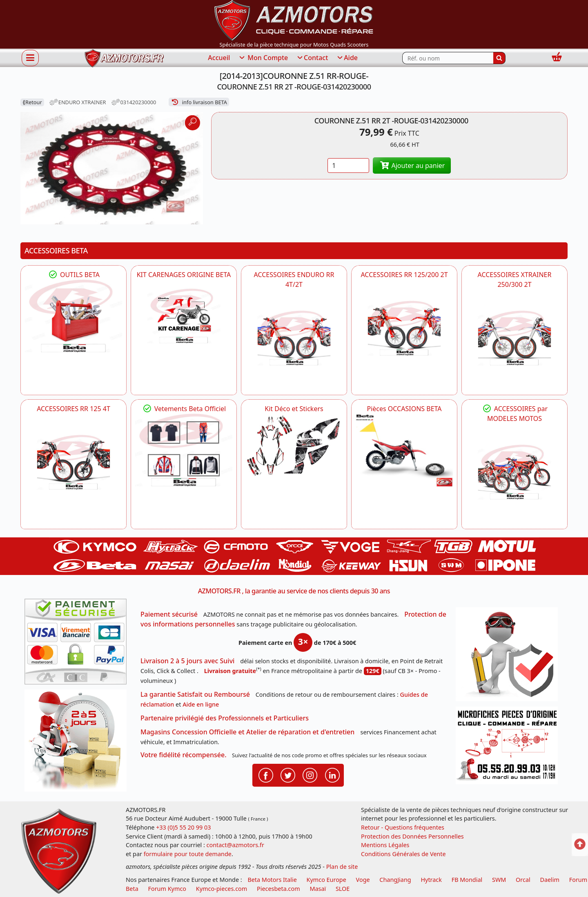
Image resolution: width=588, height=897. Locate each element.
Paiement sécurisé (169, 614)
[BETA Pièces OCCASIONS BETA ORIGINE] (404, 450)
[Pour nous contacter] (510, 748)
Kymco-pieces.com (222, 889)
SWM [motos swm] (499, 880)
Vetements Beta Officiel (184, 409)
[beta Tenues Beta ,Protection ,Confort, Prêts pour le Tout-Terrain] (184, 450)
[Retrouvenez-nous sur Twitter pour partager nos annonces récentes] (288, 774)
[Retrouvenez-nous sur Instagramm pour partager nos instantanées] (310, 774)
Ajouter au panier (412, 166)
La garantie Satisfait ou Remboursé (195, 694)
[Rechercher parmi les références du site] (448, 58)
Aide (347, 58)
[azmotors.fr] (124, 58)
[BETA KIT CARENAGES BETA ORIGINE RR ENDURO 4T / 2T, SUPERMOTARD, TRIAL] (184, 316)
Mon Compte (263, 58)
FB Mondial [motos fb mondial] (467, 880)
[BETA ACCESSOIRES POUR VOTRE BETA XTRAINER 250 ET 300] (514, 338)
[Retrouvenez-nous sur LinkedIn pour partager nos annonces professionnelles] (332, 774)
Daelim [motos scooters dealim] (550, 880)
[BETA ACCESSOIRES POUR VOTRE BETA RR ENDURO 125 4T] (73, 462)
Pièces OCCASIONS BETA (404, 409)
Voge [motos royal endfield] (363, 880)
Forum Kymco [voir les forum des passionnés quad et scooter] (167, 889)
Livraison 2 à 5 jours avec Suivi (187, 661)
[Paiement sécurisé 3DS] (78, 644)
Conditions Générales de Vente (403, 854)
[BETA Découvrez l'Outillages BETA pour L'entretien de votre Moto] (73, 316)
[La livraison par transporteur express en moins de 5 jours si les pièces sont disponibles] (78, 743)
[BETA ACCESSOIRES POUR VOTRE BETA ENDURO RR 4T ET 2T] (294, 338)
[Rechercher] (499, 58)
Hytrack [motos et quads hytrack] (431, 880)
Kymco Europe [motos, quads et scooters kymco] (326, 880)
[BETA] (514, 472)
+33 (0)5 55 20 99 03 (183, 827)
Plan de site (342, 867)
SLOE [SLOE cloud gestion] (343, 889)
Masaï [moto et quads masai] (318, 889)
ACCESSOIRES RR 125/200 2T (404, 275)
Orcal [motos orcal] (523, 880)
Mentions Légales (385, 845)
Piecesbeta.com (278, 889)
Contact (312, 58)
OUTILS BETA (73, 275)
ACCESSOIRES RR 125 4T (73, 409)
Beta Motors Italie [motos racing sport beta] (272, 880)
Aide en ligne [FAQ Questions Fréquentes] (201, 704)
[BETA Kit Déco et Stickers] (294, 446)
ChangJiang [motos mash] (395, 880)
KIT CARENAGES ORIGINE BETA (184, 275)
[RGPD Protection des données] (510, 657)
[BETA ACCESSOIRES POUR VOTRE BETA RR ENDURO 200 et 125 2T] (404, 328)
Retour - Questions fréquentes (403, 827)
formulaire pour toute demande (188, 854)
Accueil (219, 58)
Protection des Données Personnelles (412, 836)
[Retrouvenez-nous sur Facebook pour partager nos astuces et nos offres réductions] (266, 774)
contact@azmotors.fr (235, 845)
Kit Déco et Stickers (294, 409)
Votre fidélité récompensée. (184, 755)
